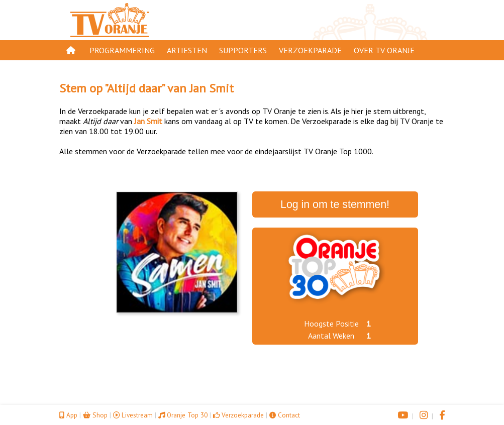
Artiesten (187, 50)
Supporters (243, 50)
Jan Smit (212, 88)
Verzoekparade (310, 50)
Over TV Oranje (384, 50)
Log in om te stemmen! (335, 204)
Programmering (122, 50)
